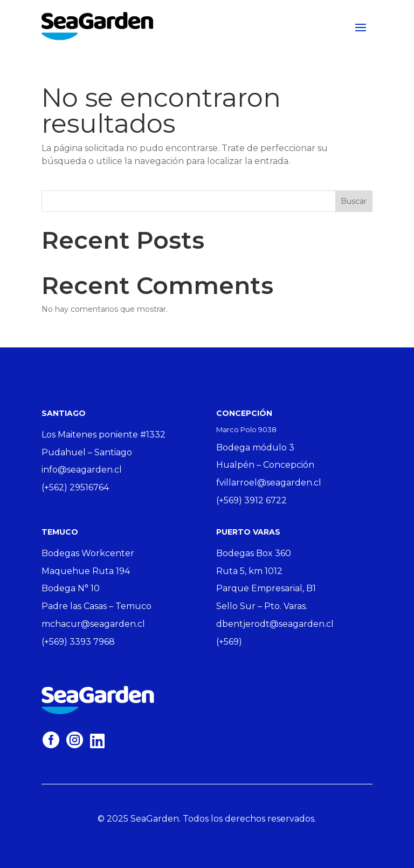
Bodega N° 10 (71, 588)
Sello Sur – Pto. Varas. (262, 606)
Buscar (354, 201)
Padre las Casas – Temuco (96, 606)
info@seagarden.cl (82, 470)
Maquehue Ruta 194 (86, 571)
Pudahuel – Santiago (87, 452)
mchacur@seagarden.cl (93, 624)
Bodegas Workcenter (88, 553)
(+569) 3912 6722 (251, 500)
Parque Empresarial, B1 (266, 588)
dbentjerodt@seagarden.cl (275, 624)
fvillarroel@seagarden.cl (269, 483)
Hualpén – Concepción (265, 465)
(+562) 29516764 (75, 487)
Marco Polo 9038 (246, 429)
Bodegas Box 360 (254, 553)
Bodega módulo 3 (255, 447)
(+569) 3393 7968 (78, 642)
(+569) (229, 642)
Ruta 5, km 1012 (249, 571)
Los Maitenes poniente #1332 (103, 435)
